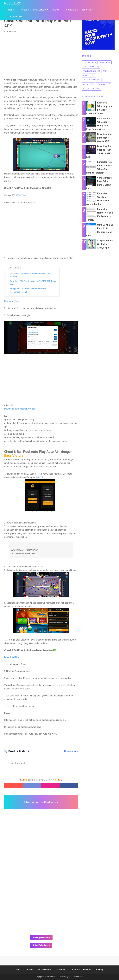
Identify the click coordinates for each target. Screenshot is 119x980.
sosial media (88, 67)
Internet (56, 10)
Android (86, 84)
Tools (24, 10)
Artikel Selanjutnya (41, 946)
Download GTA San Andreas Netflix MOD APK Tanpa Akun (33, 283)
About (17, 970)
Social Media (40, 10)
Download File (11, 658)
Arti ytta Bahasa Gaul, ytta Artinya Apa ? (105, 244)
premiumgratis (89, 71)
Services (87, 10)
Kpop (105, 71)
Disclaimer (61, 970)
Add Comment (10, 32)
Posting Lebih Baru (41, 938)
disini (40, 478)
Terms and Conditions (81, 970)
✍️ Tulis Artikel (14, 17)
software (101, 84)
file (94, 89)
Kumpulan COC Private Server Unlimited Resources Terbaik (28, 291)
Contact (29, 970)
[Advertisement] (41, 55)
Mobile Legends (90, 80)
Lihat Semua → (71, 751)
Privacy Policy (44, 970)
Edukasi (102, 62)
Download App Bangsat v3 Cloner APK (105, 138)
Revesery (13, 3)
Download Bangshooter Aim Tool (20, 409)
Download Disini (12, 301)
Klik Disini (22, 196)
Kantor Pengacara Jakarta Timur (71, 977)
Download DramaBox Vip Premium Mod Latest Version (31, 275)
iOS (84, 89)
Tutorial (11, 10)
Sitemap (101, 970)
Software (71, 10)
